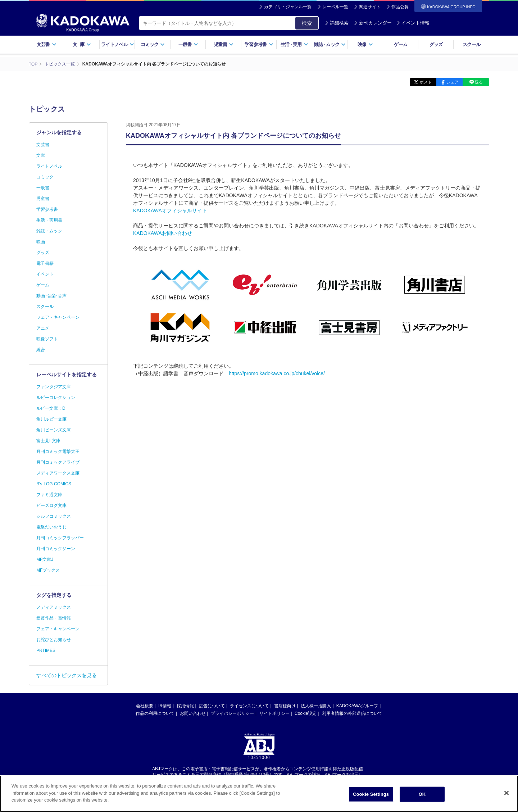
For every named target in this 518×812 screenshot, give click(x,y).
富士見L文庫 (48, 441)
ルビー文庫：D (51, 408)
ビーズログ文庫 (51, 505)
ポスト (423, 82)
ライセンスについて (249, 706)
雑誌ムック (330, 44)
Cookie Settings (371, 797)
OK (422, 797)
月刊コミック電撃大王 (58, 452)
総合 (41, 350)
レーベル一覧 (335, 7)
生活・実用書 (49, 220)
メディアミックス (54, 607)
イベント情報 (413, 23)
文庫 (41, 155)
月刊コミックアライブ (58, 462)
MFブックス (48, 570)
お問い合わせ (193, 713)
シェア (451, 82)
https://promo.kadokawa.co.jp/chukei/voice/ (277, 373)
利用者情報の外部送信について (352, 713)
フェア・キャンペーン (58, 317)
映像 (365, 44)
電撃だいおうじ (51, 527)
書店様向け (285, 706)
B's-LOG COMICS (54, 484)
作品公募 (400, 7)
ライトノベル (118, 44)
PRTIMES (46, 650)
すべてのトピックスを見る (67, 675)
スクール (471, 44)
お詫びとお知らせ (54, 640)
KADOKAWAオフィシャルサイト (170, 210)
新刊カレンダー (373, 23)
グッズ (436, 44)
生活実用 (294, 44)
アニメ (43, 328)
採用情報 (185, 706)
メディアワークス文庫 (58, 473)
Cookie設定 (306, 713)
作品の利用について (155, 713)
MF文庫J (45, 559)
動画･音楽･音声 (51, 296)
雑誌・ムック (49, 231)
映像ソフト (47, 339)
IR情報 (165, 706)
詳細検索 (337, 23)
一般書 (188, 44)
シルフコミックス (54, 516)
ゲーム (401, 44)
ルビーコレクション (56, 398)
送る (478, 82)
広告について (212, 706)
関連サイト (370, 7)
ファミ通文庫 (49, 495)
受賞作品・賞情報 (54, 618)
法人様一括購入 (316, 706)
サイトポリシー (274, 713)
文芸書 (47, 44)
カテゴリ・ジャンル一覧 (288, 7)
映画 (41, 242)
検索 (307, 23)
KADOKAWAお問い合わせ (163, 233)
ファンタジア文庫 (54, 387)
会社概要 (145, 706)
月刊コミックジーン (56, 549)
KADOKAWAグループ (357, 706)
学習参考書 (259, 44)
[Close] (506, 796)
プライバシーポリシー (232, 713)
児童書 (224, 44)
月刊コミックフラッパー (60, 538)
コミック (153, 44)
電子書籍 (45, 263)
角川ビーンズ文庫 (54, 430)
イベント (45, 274)
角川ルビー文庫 (51, 419)
